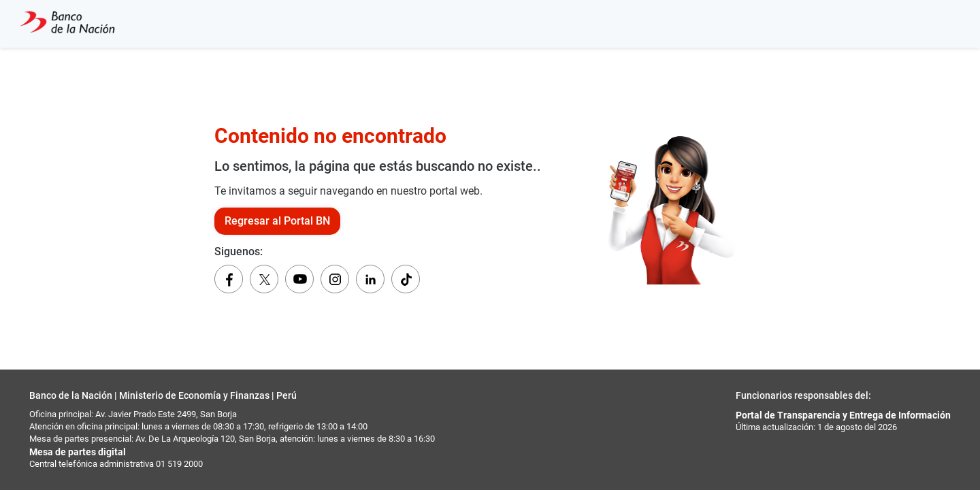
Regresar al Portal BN (277, 221)
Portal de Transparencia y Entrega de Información (843, 415)
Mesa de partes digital (78, 452)
